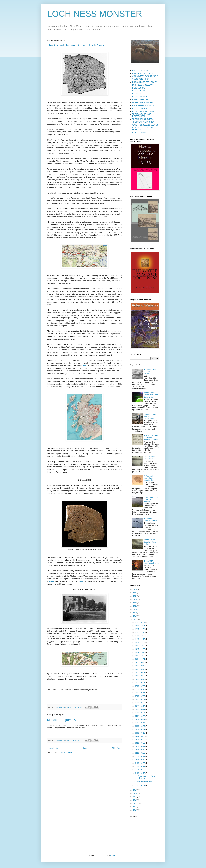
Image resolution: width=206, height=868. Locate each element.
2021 (135, 606)
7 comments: (77, 707)
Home (85, 748)
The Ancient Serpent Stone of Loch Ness (76, 45)
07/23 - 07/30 (140, 686)
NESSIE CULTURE (140, 91)
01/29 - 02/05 (140, 763)
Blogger (113, 855)
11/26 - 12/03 (140, 636)
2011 (135, 807)
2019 (135, 613)
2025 (135, 593)
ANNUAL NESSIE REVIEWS (143, 73)
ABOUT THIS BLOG (140, 70)
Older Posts (116, 748)
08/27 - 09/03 (140, 673)
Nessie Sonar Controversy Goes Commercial (151, 395)
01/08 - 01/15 (140, 773)
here (85, 365)
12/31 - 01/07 (140, 622)
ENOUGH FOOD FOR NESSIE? (145, 82)
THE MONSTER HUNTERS (143, 119)
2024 (135, 596)
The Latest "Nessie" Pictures (151, 520)
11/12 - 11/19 (140, 639)
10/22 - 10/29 (140, 646)
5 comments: (77, 740)
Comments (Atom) (65, 752)
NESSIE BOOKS (139, 88)
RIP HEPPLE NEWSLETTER (143, 111)
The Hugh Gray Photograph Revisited (150, 372)
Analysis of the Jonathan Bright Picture (150, 542)
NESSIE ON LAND (140, 97)
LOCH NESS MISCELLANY (143, 85)
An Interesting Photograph (149, 458)
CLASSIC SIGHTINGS (141, 79)
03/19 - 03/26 (140, 743)
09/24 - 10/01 (140, 659)
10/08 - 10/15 (140, 653)
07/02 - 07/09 (140, 696)
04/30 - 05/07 (140, 726)
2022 (135, 603)
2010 (135, 810)
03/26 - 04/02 (140, 740)
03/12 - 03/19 (140, 746)
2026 (135, 589)
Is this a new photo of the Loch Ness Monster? (151, 499)
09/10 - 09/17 (140, 666)
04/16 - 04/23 (140, 730)
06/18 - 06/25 (140, 703)
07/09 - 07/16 (140, 693)
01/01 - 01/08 (140, 786)
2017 (135, 619)
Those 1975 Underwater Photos (151, 562)
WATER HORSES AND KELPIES (145, 125)
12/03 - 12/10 (140, 632)
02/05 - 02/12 (140, 760)
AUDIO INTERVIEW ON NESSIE (145, 76)
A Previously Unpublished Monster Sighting (150, 478)
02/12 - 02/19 (140, 756)
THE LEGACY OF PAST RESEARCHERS (142, 115)
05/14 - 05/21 (140, 720)
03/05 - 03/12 (140, 750)
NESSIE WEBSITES (140, 100)
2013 (135, 800)
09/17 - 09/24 (140, 663)
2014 (135, 797)
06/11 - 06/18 (140, 706)
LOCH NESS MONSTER (95, 14)
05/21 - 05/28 (140, 716)
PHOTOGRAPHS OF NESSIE (144, 105)
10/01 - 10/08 (140, 656)
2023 (135, 599)
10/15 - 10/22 (140, 649)
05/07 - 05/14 (140, 723)
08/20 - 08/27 (140, 676)
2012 (135, 803)
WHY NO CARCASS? (141, 133)
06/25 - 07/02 (140, 699)
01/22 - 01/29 (140, 766)
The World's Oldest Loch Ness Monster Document (151, 438)
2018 (135, 616)
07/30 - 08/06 (140, 683)
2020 (135, 609)
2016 (135, 790)
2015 (135, 793)
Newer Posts (53, 748)
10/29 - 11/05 (140, 643)
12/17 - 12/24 (140, 629)
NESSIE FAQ (137, 94)
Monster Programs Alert (64, 720)
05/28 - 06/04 (140, 713)
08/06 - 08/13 (140, 679)
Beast (81, 581)
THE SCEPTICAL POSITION (143, 122)
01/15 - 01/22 (140, 770)
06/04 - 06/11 (140, 709)
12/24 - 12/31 (140, 626)
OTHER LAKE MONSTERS (143, 103)
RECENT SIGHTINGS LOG (143, 108)
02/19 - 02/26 (140, 753)
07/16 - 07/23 (140, 689)
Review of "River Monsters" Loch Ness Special (150, 416)
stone (51, 581)
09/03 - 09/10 (140, 669)
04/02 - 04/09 (140, 736)
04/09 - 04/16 (140, 733)
